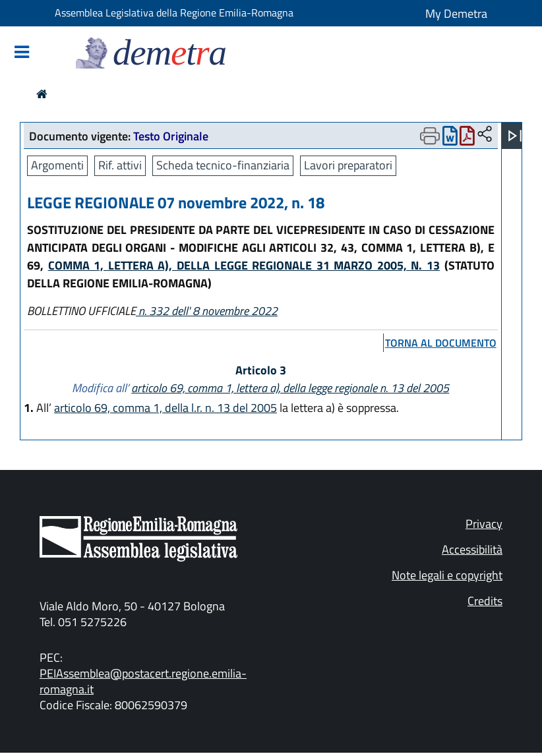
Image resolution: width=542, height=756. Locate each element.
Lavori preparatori (348, 165)
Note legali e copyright (447, 575)
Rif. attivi (120, 165)
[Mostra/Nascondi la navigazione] (22, 53)
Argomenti (57, 165)
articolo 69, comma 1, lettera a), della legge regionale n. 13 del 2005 (290, 388)
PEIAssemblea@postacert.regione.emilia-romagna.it (143, 681)
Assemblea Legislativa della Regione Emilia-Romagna (174, 13)
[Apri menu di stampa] (430, 136)
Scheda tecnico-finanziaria (223, 165)
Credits (485, 601)
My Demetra (456, 14)
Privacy (484, 524)
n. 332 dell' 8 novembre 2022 (207, 311)
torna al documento (441, 343)
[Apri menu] (515, 136)
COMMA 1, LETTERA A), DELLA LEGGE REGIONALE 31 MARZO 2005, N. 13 (244, 265)
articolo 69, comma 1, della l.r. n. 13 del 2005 (166, 408)
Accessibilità (472, 549)
